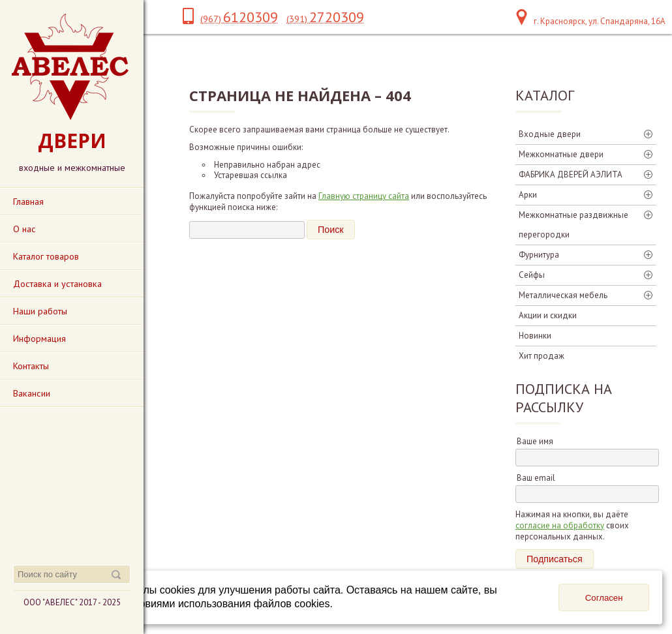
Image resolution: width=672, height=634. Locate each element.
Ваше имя (535, 441)
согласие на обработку (560, 525)
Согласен (604, 598)
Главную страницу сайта (364, 196)
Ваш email (536, 478)
